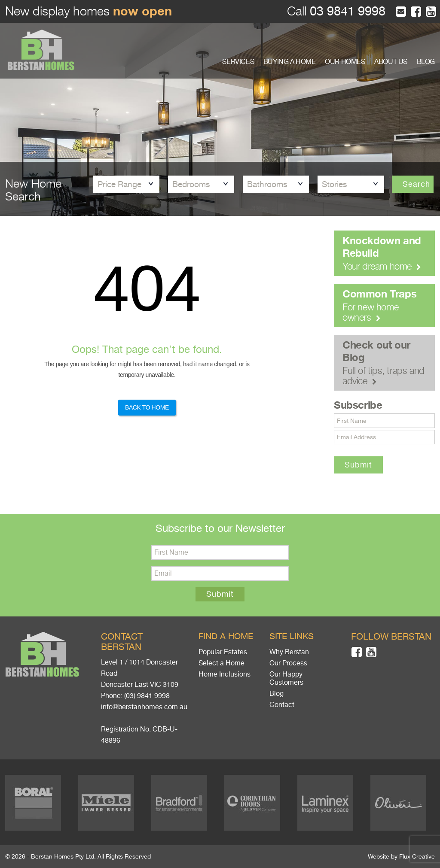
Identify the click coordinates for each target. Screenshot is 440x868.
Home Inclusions (225, 674)
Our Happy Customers (286, 678)
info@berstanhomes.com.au (144, 707)
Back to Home (147, 407)
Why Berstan (289, 652)
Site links (292, 636)
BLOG (426, 62)
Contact (282, 705)
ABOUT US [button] (391, 62)
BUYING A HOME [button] (290, 62)
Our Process (288, 663)
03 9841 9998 (346, 11)
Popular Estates (223, 652)
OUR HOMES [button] (345, 62)
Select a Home (222, 663)
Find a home (226, 636)
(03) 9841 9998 (147, 696)
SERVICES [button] (238, 62)
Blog (277, 694)
